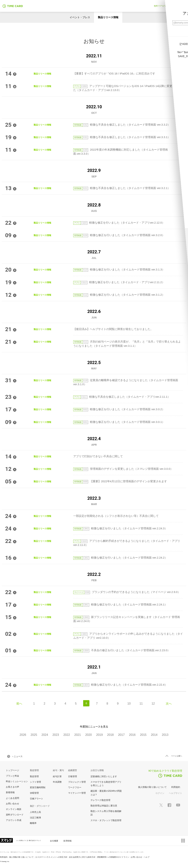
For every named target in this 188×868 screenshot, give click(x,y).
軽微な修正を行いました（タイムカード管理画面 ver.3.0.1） (119, 422)
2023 (56, 735)
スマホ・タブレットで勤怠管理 (106, 820)
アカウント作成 (14, 820)
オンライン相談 (14, 809)
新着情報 (10, 792)
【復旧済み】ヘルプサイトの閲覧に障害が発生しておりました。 (113, 329)
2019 (100, 735)
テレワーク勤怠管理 (100, 800)
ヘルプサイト (176, 793)
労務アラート (37, 799)
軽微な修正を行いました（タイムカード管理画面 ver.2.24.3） (120, 528)
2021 (78, 735)
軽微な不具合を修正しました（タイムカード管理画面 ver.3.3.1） (122, 137)
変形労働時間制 (38, 787)
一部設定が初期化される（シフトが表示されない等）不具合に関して (116, 516)
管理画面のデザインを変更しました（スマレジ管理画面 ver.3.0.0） (123, 469)
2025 (34, 735)
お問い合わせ (12, 804)
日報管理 (73, 776)
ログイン (160, 793)
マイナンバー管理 (77, 793)
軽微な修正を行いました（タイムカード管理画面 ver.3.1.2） (119, 295)
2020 (88, 735)
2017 (121, 735)
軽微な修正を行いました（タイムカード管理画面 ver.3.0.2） (119, 409)
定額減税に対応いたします (104, 776)
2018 (111, 735)
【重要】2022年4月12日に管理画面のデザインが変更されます (120, 481)
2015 (143, 735)
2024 (45, 735)
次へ (169, 704)
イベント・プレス (80, 17)
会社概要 (54, 841)
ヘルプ (147, 857)
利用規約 (176, 787)
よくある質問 (12, 798)
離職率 (33, 823)
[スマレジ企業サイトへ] (7, 840)
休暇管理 (34, 793)
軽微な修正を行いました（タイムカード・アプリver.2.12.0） (119, 223)
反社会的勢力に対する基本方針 (82, 857)
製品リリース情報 (108, 17)
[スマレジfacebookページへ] (169, 805)
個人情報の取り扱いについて (152, 787)
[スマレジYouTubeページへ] (178, 805)
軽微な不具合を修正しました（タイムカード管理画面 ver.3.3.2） (122, 125)
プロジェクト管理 (77, 782)
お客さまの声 (12, 787)
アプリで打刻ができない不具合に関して (98, 456)
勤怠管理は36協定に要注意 (104, 806)
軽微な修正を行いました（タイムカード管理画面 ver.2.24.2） (120, 558)
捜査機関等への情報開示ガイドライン (113, 857)
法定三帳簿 (35, 818)
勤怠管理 (34, 776)
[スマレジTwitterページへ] (161, 805)
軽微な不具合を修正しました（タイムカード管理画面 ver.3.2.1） (122, 188)
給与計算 (57, 776)
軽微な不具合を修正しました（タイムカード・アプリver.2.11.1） (122, 397)
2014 (154, 735)
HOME (9, 756)
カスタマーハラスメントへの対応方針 (51, 857)
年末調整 (57, 782)
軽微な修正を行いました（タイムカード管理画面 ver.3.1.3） (119, 269)
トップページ (12, 770)
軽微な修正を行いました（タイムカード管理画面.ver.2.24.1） (120, 604)
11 (141, 704)
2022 (67, 735)
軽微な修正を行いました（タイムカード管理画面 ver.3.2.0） (119, 235)
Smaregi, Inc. (6, 861)
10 (129, 704)
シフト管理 (35, 782)
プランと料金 (12, 776)
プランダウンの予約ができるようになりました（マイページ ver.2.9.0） (127, 592)
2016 (132, 735)
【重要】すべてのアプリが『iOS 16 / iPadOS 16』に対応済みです (114, 73)
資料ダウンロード (15, 815)
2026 (23, 735)
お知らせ (94, 41)
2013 (165, 735)
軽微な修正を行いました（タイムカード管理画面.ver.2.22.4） (120, 685)
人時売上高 (35, 812)
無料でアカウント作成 (164, 6)
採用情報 (67, 841)
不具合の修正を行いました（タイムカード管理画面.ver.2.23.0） (122, 650)
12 (153, 704)
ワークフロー (75, 787)
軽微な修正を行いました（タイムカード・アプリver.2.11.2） (119, 282)
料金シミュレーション (17, 781)
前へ (19, 704)
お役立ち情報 (97, 770)
